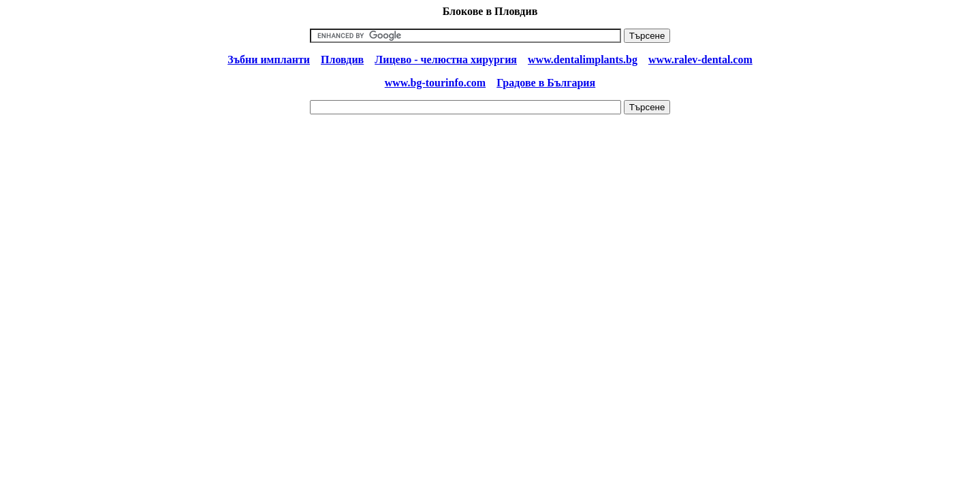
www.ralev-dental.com (700, 60)
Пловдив (342, 60)
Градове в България (546, 83)
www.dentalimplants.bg (583, 60)
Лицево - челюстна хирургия (446, 60)
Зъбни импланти (269, 60)
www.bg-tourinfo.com (435, 83)
